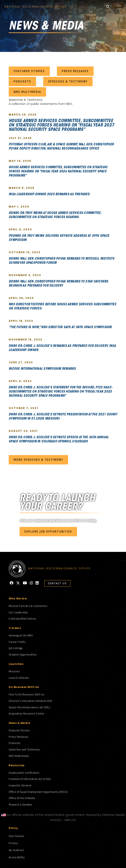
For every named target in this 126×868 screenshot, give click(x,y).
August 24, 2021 (23, 431)
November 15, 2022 (26, 339)
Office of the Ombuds (22, 798)
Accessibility (17, 857)
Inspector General (20, 785)
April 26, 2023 (21, 298)
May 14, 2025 (20, 161)
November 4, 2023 (25, 275)
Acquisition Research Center (27, 714)
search (108, 7)
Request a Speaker (20, 805)
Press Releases (18, 737)
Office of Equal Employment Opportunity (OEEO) (38, 792)
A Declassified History (23, 619)
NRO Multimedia (19, 756)
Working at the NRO (21, 635)
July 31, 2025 (20, 138)
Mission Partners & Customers (28, 606)
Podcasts (15, 743)
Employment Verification (24, 773)
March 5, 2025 (22, 188)
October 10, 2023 (25, 252)
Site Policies (17, 836)
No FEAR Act (16, 850)
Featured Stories (19, 730)
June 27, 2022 (21, 362)
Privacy (13, 843)
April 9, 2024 (20, 229)
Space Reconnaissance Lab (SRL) (29, 707)
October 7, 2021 (23, 408)
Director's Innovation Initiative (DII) (30, 701)
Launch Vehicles (19, 678)
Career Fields (17, 642)
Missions (14, 671)
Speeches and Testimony (24, 750)
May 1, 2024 (19, 207)
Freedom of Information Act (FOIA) (30, 779)
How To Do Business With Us (26, 694)
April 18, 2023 (21, 321)
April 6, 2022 (20, 381)
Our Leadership (18, 612)
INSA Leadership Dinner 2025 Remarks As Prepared (49, 194)
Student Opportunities (23, 655)
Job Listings (16, 648)
